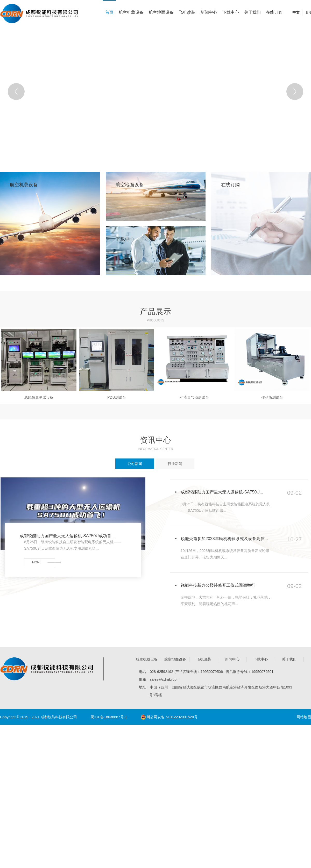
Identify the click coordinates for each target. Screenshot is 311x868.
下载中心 (231, 12)
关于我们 (252, 12)
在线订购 (274, 12)
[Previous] (16, 92)
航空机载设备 (131, 12)
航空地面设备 (161, 12)
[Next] (295, 92)
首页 (109, 12)
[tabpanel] (155, 91)
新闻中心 (209, 12)
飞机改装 (187, 12)
